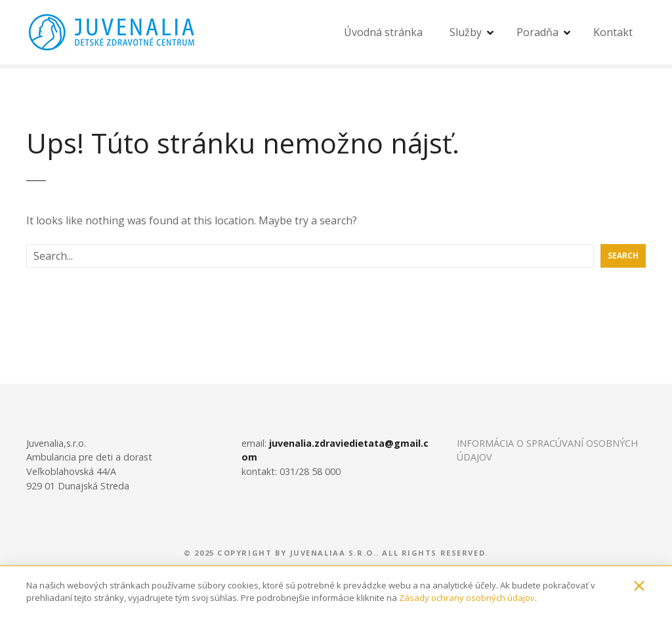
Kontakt (613, 32)
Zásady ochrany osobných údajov (467, 598)
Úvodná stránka (383, 32)
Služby (466, 32)
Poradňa (537, 32)
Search (623, 256)
